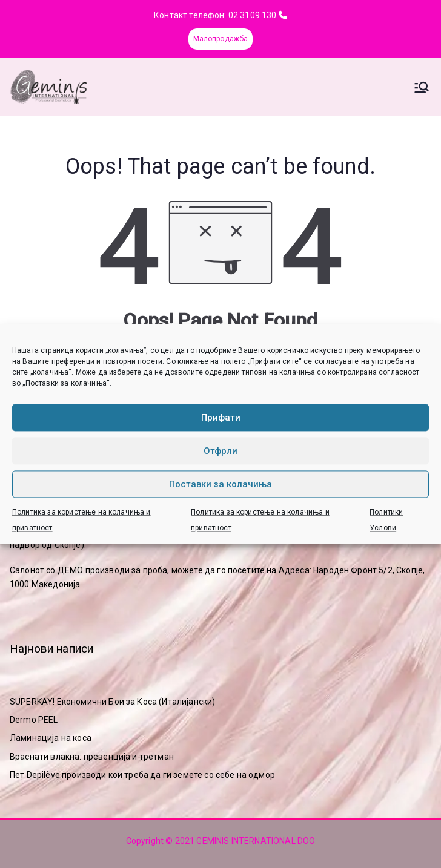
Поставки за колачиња (220, 484)
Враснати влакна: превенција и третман (92, 757)
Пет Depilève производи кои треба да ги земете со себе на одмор (142, 775)
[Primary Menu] (422, 87)
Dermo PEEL (34, 720)
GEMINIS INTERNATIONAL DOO (256, 841)
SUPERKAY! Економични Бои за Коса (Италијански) (112, 702)
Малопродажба (221, 39)
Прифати (221, 418)
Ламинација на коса (51, 738)
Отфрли (220, 451)
